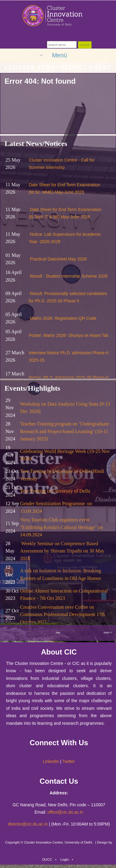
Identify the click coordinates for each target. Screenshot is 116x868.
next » (108, 632)
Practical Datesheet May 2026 (58, 259)
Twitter (69, 761)
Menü (60, 55)
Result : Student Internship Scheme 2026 (69, 276)
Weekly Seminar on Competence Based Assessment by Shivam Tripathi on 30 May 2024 (62, 551)
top (58, 632)
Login (65, 859)
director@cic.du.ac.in (28, 824)
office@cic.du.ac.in (65, 812)
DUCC (47, 859)
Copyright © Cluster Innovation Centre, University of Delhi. (49, 842)
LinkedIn (51, 761)
